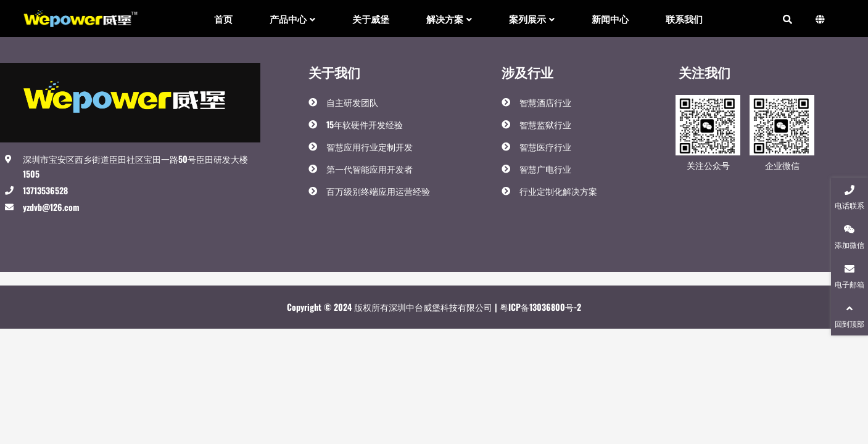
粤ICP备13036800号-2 (539, 307)
